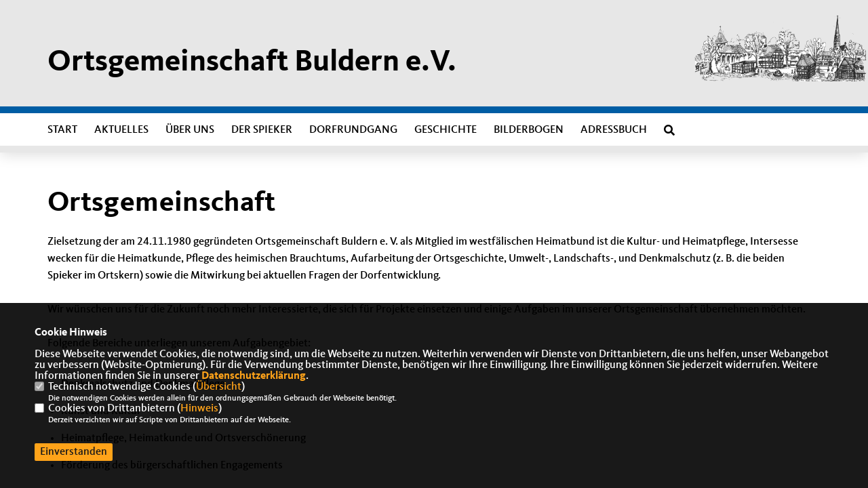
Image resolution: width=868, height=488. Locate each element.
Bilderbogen (529, 130)
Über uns (190, 130)
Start (62, 130)
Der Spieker (262, 130)
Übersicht (219, 387)
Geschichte (446, 130)
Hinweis (199, 409)
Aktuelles (121, 130)
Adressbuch (614, 130)
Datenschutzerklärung (254, 376)
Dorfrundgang (353, 130)
